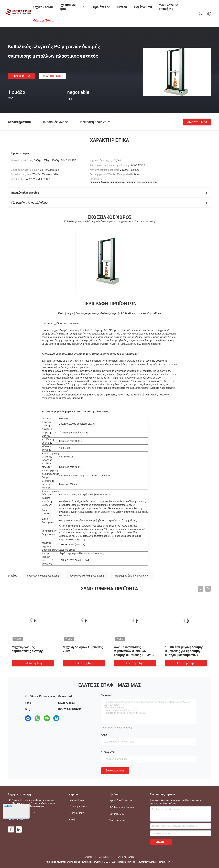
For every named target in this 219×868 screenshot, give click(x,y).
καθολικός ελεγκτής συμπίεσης (87, 576)
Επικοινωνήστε (115, 771)
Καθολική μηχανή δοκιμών (122, 807)
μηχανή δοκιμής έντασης (121, 800)
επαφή (72, 819)
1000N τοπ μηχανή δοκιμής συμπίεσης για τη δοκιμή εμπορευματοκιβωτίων (184, 651)
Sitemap (89, 857)
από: (105, 735)
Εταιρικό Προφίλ (77, 800)
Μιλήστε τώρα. (52, 76)
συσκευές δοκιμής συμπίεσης (43, 576)
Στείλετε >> (161, 842)
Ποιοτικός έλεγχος (78, 813)
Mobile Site (104, 857)
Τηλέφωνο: (108, 752)
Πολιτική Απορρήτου (125, 857)
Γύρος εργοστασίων (78, 807)
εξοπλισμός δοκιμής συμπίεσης (132, 576)
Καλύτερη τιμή (21, 76)
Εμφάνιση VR (143, 7)
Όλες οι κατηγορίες (119, 820)
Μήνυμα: (107, 695)
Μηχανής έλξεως (118, 814)
